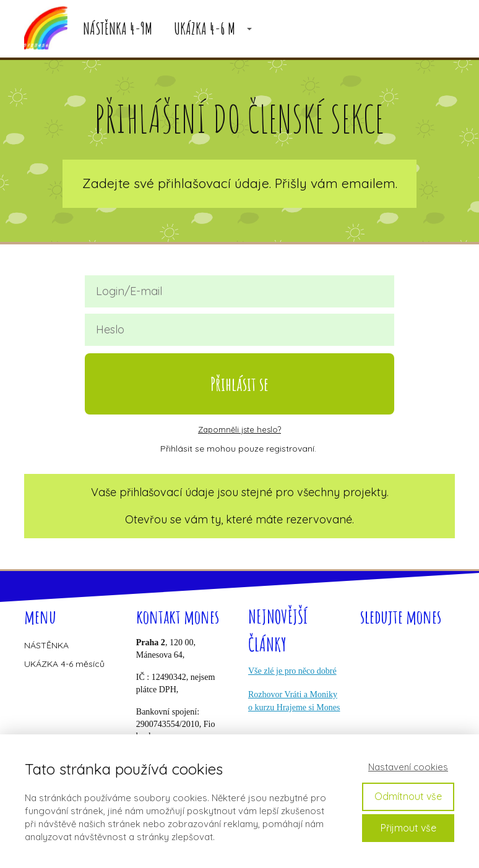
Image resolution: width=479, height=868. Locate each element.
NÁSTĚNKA (46, 645)
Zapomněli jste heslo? (239, 429)
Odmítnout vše (408, 796)
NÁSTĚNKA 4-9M (118, 29)
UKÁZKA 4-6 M (205, 29)
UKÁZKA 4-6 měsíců (64, 664)
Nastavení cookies (408, 767)
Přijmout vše (408, 828)
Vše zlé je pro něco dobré (292, 671)
